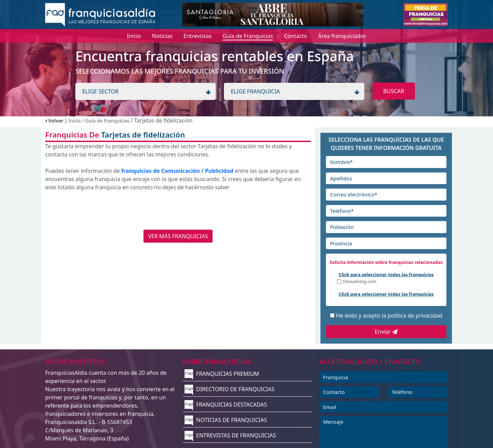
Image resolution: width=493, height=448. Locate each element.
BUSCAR (394, 91)
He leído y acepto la (389, 316)
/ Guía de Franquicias (106, 121)
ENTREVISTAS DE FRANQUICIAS (230, 435)
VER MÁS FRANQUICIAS (178, 236)
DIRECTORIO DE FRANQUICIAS (230, 389)
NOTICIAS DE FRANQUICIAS (226, 420)
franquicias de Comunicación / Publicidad (177, 171)
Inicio (75, 121)
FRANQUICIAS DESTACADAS (226, 405)
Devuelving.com (360, 282)
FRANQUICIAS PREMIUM (222, 374)
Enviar (386, 332)
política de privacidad (415, 316)
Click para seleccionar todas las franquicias (386, 274)
